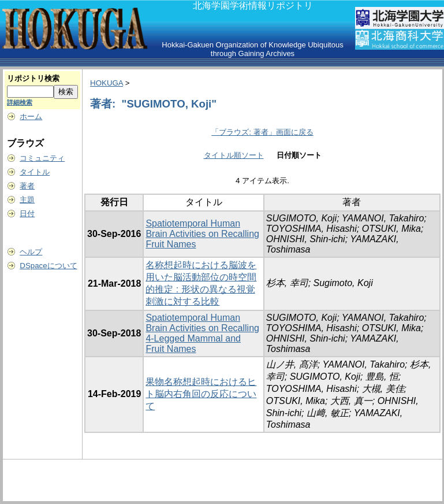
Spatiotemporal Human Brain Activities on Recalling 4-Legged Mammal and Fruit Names (202, 333)
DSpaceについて (48, 266)
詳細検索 (20, 102)
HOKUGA (107, 83)
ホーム (31, 116)
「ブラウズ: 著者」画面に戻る (262, 132)
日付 (27, 214)
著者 (27, 186)
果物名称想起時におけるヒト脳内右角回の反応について (201, 394)
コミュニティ (42, 158)
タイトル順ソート (234, 155)
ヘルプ (31, 252)
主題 (27, 200)
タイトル (35, 172)
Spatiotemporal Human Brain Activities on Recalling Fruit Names (202, 234)
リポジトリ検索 (33, 78)
